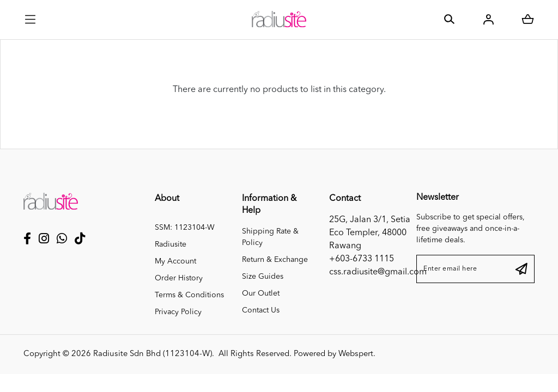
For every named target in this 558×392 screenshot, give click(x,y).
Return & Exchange (275, 260)
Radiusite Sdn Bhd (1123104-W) (153, 354)
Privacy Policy (178, 312)
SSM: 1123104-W (185, 228)
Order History (179, 278)
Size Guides (263, 277)
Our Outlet (261, 293)
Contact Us (261, 310)
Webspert (356, 354)
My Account (175, 261)
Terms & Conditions (189, 295)
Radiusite (171, 244)
